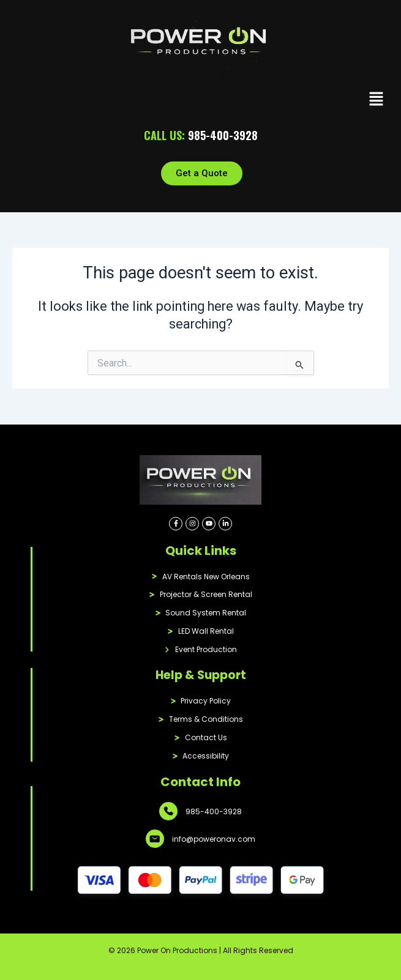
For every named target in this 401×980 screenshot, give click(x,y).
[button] (377, 100)
